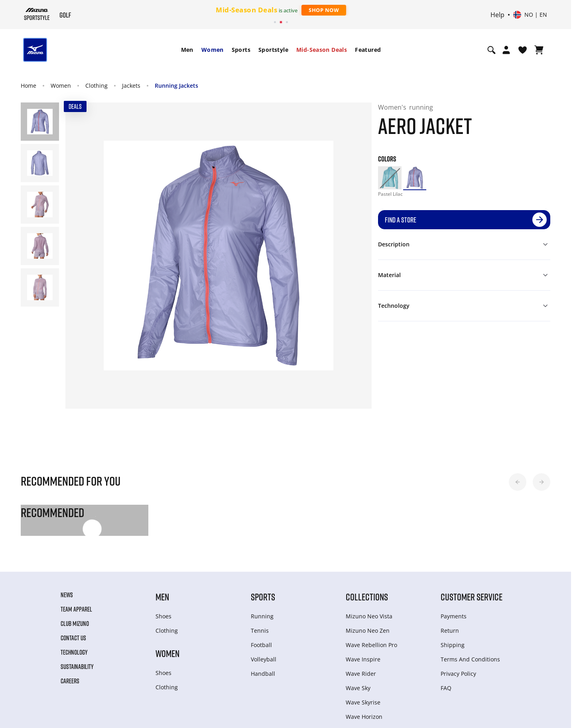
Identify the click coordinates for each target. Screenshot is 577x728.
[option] (390, 178)
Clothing (96, 86)
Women (213, 50)
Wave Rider (361, 674)
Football (261, 645)
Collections (367, 597)
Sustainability (77, 667)
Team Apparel (76, 609)
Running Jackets (176, 86)
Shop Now (324, 10)
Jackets (131, 86)
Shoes (163, 616)
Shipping (453, 645)
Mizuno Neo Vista (369, 616)
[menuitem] (187, 50)
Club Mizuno (75, 624)
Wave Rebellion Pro (371, 645)
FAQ (446, 688)
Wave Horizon (364, 717)
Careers (70, 681)
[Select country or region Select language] (530, 15)
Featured (368, 50)
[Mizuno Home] (37, 14)
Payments (454, 616)
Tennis (260, 631)
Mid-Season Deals (322, 50)
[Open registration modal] (506, 50)
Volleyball (264, 659)
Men (187, 50)
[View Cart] (539, 50)
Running (262, 616)
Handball (263, 674)
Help (497, 15)
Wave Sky (358, 688)
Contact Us (73, 638)
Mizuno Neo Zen (368, 631)
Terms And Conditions (470, 659)
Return (450, 631)
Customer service (472, 597)
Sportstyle (273, 50)
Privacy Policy (458, 674)
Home (29, 86)
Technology (74, 652)
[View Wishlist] (523, 50)
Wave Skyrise (363, 702)
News (67, 595)
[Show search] (491, 50)
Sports (241, 50)
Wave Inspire (363, 659)
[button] (518, 482)
